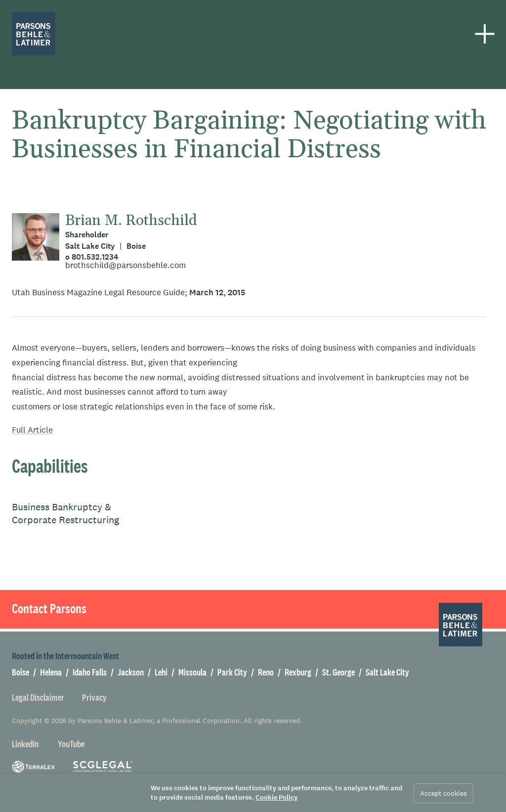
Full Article (32, 430)
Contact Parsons (49, 609)
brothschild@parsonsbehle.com (126, 265)
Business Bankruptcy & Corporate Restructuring (65, 514)
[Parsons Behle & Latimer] (34, 34)
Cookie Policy (276, 797)
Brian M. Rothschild (131, 221)
